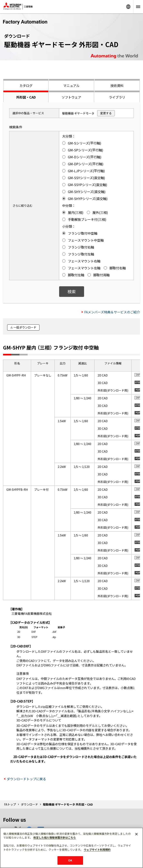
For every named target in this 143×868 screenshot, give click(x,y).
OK (70, 860)
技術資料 (117, 85)
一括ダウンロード (25, 327)
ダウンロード (29, 804)
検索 (72, 291)
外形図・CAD (26, 97)
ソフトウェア (71, 97)
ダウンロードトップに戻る (26, 779)
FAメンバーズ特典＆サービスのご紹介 (112, 312)
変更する (106, 113)
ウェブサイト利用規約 (97, 850)
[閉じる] (136, 834)
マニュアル (71, 85)
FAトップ (10, 804)
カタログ (26, 85)
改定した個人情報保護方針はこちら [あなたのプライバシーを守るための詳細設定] (55, 837)
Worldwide (128, 7)
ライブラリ (117, 97)
